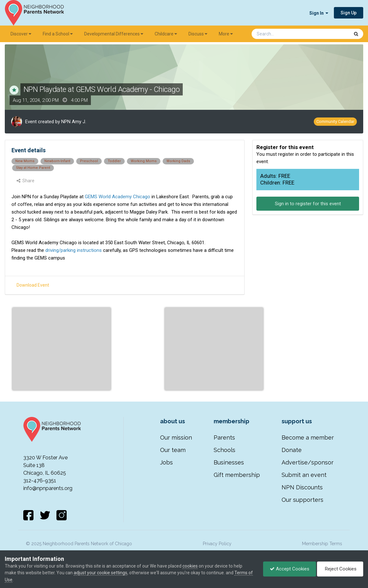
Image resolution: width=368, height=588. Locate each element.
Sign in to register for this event (308, 204)
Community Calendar (335, 121)
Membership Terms (322, 544)
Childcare (166, 34)
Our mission (176, 437)
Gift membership (237, 475)
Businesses (229, 462)
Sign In (319, 13)
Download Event (33, 285)
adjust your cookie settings (100, 573)
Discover (21, 34)
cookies (190, 566)
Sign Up (349, 13)
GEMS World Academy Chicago (118, 197)
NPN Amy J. (74, 122)
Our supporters (302, 500)
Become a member (308, 437)
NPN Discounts (302, 487)
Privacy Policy (217, 544)
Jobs (166, 462)
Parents (224, 437)
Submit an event (304, 475)
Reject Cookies (340, 569)
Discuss (198, 34)
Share (26, 181)
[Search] (284, 34)
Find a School (58, 34)
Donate (292, 450)
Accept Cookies (290, 569)
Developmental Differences (114, 34)
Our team (173, 450)
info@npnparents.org (48, 488)
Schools (224, 450)
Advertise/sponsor (308, 462)
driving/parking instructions (73, 250)
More (226, 34)
